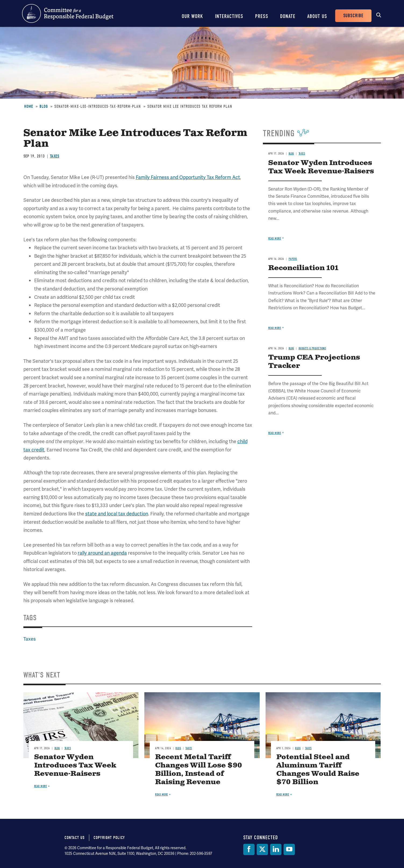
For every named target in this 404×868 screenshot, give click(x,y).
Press (262, 16)
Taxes (55, 156)
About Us (317, 16)
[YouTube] (289, 849)
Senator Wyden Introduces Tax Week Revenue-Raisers (321, 167)
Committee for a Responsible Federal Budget (68, 13)
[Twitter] (262, 849)
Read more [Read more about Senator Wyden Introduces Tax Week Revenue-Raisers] (275, 238)
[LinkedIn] (276, 849)
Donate (288, 16)
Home (29, 106)
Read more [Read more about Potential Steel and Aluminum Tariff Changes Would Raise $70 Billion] (283, 795)
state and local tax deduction (117, 514)
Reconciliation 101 (303, 268)
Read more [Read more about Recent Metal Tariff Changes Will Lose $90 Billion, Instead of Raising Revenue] (162, 795)
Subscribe (353, 16)
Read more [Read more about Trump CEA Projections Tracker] (275, 433)
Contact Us (75, 838)
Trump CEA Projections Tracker (314, 362)
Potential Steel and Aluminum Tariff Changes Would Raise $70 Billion (318, 770)
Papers (293, 259)
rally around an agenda (102, 553)
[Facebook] (249, 849)
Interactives (229, 16)
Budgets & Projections (312, 348)
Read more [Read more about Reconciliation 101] (275, 328)
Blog (44, 106)
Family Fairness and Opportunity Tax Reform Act (188, 177)
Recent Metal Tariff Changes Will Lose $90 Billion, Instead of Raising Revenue (199, 770)
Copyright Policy (109, 838)
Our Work (192, 16)
